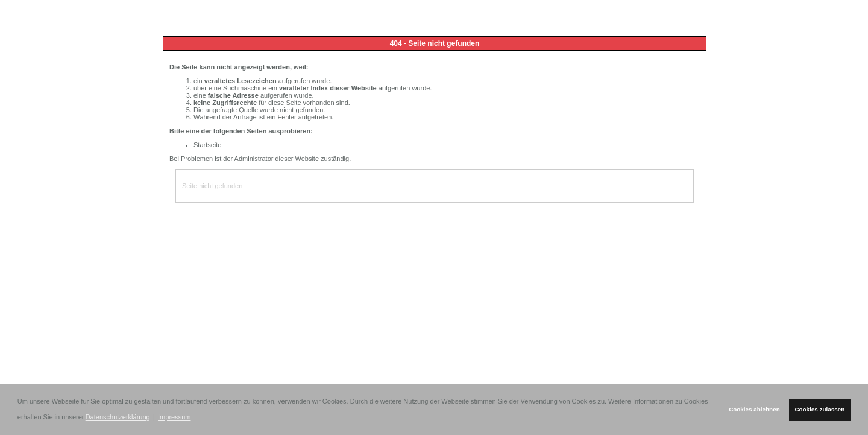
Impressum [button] (174, 417)
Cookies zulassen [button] (819, 409)
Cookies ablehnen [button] (754, 409)
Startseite (207, 145)
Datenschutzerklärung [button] (118, 417)
